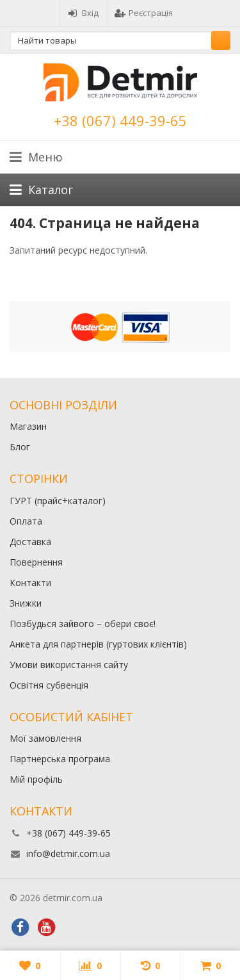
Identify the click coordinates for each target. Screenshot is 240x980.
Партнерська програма (60, 759)
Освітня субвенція (49, 685)
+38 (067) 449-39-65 (120, 120)
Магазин (28, 426)
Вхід (83, 13)
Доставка (30, 542)
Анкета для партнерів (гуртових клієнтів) (98, 644)
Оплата (26, 521)
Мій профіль (36, 779)
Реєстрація (144, 13)
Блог (20, 447)
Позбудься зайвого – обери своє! (83, 624)
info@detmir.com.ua (68, 853)
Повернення (36, 562)
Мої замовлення (45, 738)
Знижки (26, 603)
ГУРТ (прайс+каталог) (58, 501)
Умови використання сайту (69, 665)
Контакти (30, 583)
